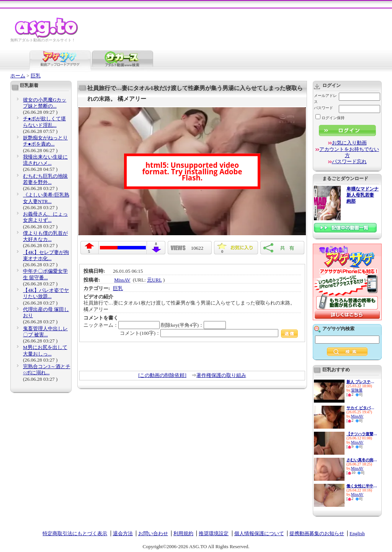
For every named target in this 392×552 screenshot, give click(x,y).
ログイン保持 (330, 118)
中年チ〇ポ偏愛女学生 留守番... (45, 274)
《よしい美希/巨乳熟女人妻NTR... (46, 198)
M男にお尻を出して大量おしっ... (45, 350)
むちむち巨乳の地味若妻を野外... (45, 179)
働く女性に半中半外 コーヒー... (362, 486)
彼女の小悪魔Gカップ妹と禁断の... (45, 103)
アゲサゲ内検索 (338, 329)
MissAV (122, 280)
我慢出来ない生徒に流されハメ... (45, 160)
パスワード (323, 108)
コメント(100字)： (209, 333)
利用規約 (183, 533)
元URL (154, 280)
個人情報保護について (259, 533)
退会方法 (123, 533)
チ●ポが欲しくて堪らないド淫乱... (44, 122)
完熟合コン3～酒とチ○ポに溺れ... (47, 369)
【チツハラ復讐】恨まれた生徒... (362, 434)
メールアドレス (325, 99)
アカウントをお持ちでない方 (349, 152)
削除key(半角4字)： (193, 325)
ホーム (18, 76)
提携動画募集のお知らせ (317, 533)
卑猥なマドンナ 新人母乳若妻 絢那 (363, 195)
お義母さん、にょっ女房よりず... (45, 217)
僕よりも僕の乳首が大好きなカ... (45, 236)
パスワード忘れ (349, 161)
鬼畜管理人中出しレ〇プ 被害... (45, 332)
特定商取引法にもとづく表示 (75, 533)
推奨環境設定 (214, 533)
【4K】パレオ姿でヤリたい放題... (46, 293)
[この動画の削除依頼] (162, 375)
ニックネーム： (122, 325)
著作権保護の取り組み (221, 375)
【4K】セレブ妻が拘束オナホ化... (46, 255)
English (357, 533)
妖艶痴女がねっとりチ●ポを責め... (45, 141)
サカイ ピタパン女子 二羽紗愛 (362, 408)
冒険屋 (357, 390)
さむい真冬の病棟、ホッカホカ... (362, 460)
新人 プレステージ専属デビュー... (362, 382)
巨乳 (36, 76)
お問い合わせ (153, 533)
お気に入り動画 (349, 143)
